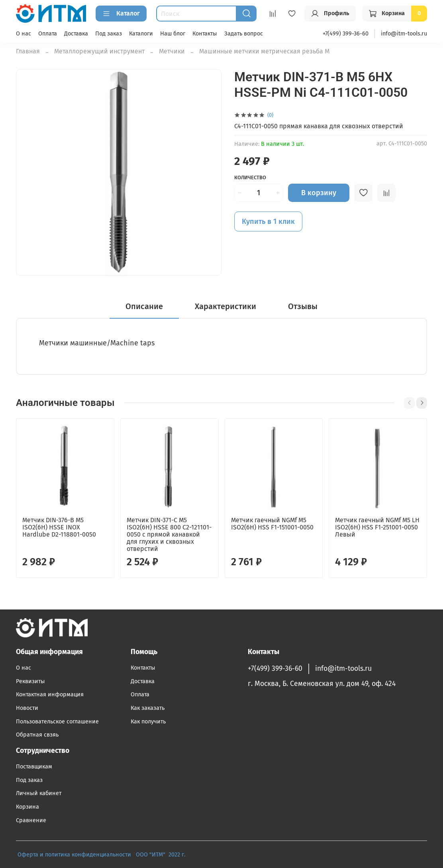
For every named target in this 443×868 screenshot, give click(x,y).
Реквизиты (30, 681)
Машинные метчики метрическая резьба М (264, 51)
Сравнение (31, 820)
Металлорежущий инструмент (99, 51)
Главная (28, 51)
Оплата (48, 34)
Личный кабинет (39, 793)
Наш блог (173, 34)
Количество (250, 177)
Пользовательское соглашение (57, 722)
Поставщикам (34, 767)
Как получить (148, 722)
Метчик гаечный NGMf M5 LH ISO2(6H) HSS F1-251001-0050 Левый (377, 527)
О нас (24, 34)
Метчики (172, 51)
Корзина (27, 807)
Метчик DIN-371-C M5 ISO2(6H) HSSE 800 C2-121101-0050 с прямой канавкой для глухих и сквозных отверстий (169, 534)
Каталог (121, 14)
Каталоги (141, 34)
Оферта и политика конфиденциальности (74, 855)
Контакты (205, 34)
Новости (27, 708)
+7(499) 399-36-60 (346, 34)
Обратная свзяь (37, 735)
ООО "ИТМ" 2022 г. (161, 855)
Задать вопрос (244, 34)
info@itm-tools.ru (404, 34)
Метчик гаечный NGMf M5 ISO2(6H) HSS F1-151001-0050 (272, 524)
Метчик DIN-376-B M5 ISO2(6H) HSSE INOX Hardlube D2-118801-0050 (59, 527)
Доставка (76, 34)
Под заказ (109, 34)
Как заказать (148, 708)
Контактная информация (50, 695)
